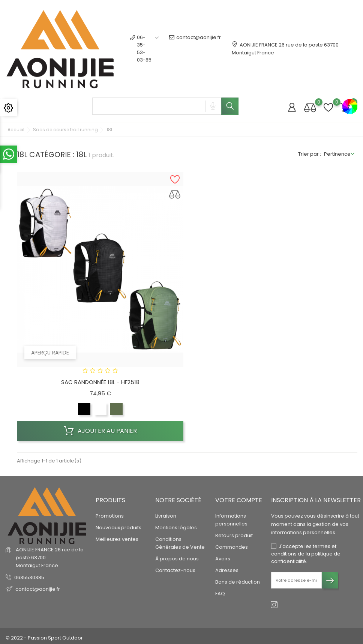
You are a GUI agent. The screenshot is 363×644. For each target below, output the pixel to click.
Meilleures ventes (117, 539)
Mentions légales (176, 528)
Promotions (110, 516)
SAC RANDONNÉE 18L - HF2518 (100, 382)
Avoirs (223, 559)
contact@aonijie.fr (195, 49)
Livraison (166, 516)
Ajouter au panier (100, 431)
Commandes (232, 547)
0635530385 (29, 577)
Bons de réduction (238, 582)
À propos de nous (177, 559)
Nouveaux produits (118, 528)
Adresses (227, 570)
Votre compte (239, 500)
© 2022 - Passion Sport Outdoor (44, 638)
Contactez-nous (175, 570)
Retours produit (234, 535)
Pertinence (337, 154)
